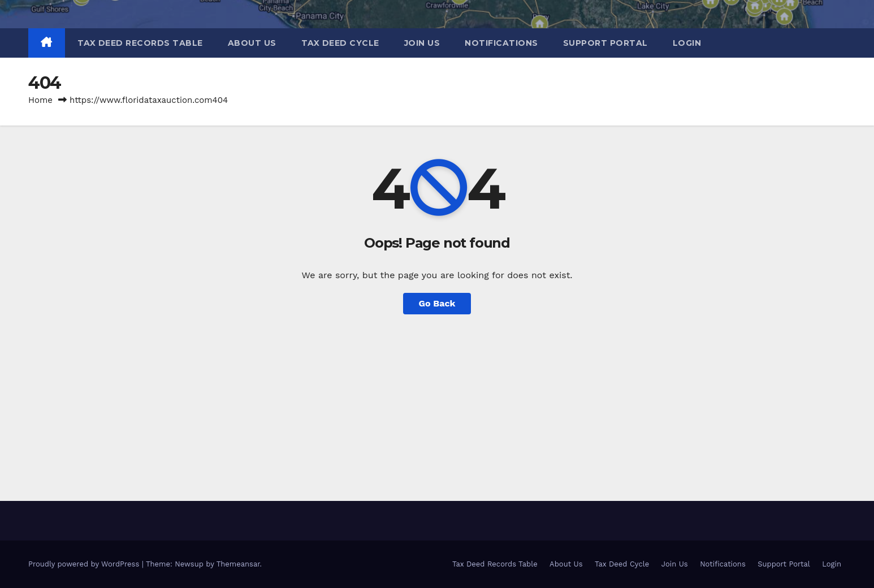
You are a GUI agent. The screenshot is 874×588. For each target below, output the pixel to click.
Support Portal (605, 43)
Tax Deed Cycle (340, 43)
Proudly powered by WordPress (85, 564)
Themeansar (238, 564)
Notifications (501, 43)
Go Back (437, 303)
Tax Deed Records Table (140, 43)
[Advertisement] (437, 399)
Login (687, 43)
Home (40, 100)
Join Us (422, 43)
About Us (252, 43)
